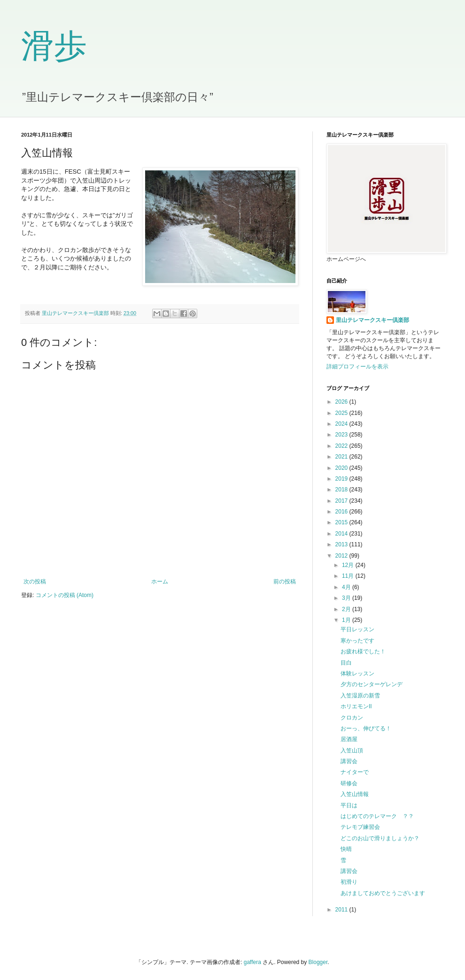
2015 (342, 522)
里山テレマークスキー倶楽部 (372, 320)
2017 (342, 501)
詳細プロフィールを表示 (357, 367)
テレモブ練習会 (360, 827)
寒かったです (357, 641)
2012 (342, 556)
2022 (342, 446)
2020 (342, 468)
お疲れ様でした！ (363, 651)
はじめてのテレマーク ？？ (377, 816)
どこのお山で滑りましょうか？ (380, 838)
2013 (342, 544)
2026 (342, 402)
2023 (342, 435)
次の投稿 (35, 582)
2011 (342, 910)
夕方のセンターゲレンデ (372, 684)
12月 (349, 565)
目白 (346, 663)
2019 (342, 479)
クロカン (352, 718)
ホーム (160, 582)
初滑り (349, 882)
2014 (342, 534)
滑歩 (54, 46)
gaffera (252, 962)
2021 (342, 457)
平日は (349, 805)
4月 (347, 587)
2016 (342, 512)
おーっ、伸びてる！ (366, 728)
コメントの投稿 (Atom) (65, 595)
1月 (347, 620)
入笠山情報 (355, 794)
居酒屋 (349, 739)
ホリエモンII (356, 706)
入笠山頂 (355, 750)
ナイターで (355, 772)
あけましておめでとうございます (383, 893)
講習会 (349, 761)
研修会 (349, 783)
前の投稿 (285, 582)
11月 (349, 576)
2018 (342, 490)
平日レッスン (357, 629)
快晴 (346, 849)
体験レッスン (357, 674)
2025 (342, 413)
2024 (342, 424)
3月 (347, 598)
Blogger (318, 962)
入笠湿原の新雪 (360, 696)
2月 (347, 609)
